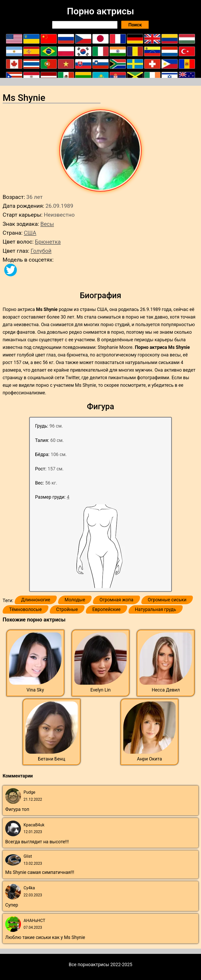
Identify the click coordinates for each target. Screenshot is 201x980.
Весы (47, 224)
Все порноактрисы (89, 965)
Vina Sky (35, 690)
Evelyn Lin (100, 690)
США (30, 233)
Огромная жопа (116, 600)
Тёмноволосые (26, 609)
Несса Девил (166, 690)
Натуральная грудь (156, 609)
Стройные (67, 609)
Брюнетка (48, 242)
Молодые (75, 600)
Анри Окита (149, 759)
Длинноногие (36, 600)
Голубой (41, 251)
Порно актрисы (100, 11)
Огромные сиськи (167, 600)
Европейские (107, 609)
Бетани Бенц (52, 759)
